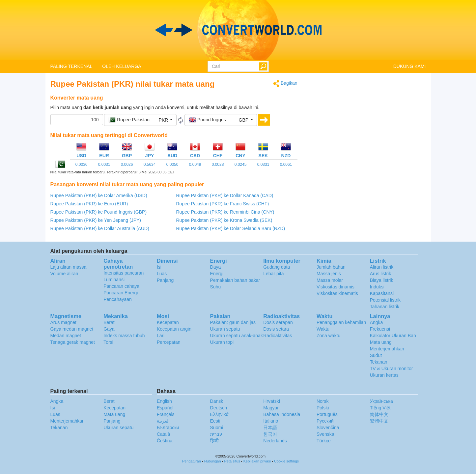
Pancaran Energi (121, 293)
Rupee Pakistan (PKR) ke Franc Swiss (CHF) (223, 204)
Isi (159, 267)
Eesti (215, 421)
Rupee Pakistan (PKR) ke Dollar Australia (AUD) (100, 228)
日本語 (270, 428)
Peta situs (232, 461)
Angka (377, 322)
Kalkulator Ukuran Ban (393, 336)
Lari (161, 336)
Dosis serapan (278, 322)
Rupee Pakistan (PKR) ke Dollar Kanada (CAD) (225, 195)
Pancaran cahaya (121, 286)
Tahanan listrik (385, 307)
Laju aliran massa (69, 267)
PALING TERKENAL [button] (71, 66)
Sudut (376, 355)
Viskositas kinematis (337, 293)
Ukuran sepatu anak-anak (237, 336)
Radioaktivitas (278, 336)
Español (165, 408)
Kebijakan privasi (257, 461)
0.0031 (104, 164)
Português (327, 414)
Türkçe (324, 441)
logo (238, 30)
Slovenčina (328, 428)
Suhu (216, 287)
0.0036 (82, 164)
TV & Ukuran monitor (392, 369)
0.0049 (195, 164)
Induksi (377, 287)
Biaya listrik (382, 280)
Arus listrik (381, 274)
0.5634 (150, 164)
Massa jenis (329, 274)
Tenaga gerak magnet (73, 342)
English (164, 401)
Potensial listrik (385, 300)
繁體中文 (379, 421)
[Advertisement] (367, 126)
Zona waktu (328, 336)
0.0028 (218, 164)
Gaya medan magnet (72, 329)
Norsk (323, 401)
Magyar (271, 408)
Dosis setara (276, 329)
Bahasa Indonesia (282, 414)
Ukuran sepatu (225, 329)
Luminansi (114, 280)
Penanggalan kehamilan (341, 322)
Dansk (217, 401)
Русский (325, 421)
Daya (216, 267)
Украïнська (381, 401)
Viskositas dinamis (336, 287)
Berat (109, 322)
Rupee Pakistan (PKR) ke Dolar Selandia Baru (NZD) (231, 228)
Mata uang (381, 342)
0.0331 (263, 164)
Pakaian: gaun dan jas (233, 322)
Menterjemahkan (387, 349)
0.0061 (286, 164)
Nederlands (275, 441)
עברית (216, 434)
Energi (217, 274)
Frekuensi (380, 329)
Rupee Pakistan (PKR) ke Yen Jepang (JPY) (96, 220)
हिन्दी (214, 441)
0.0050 (172, 164)
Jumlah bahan (331, 267)
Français (166, 414)
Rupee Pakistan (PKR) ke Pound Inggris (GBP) (99, 212)
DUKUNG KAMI (410, 66)
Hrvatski (272, 401)
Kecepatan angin (174, 329)
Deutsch (219, 408)
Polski (323, 408)
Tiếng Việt (380, 408)
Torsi (108, 342)
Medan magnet (66, 336)
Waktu (323, 329)
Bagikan (285, 84)
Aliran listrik (382, 267)
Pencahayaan (118, 299)
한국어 (270, 434)
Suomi (217, 428)
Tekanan (379, 362)
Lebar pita (273, 274)
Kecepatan (168, 322)
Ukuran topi (222, 342)
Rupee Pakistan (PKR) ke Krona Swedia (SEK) (224, 220)
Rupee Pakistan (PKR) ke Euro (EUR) (89, 204)
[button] (140, 120)
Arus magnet (63, 322)
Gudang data (277, 267)
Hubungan (213, 461)
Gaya (109, 329)
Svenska (325, 434)
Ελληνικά (219, 414)
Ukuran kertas (384, 375)
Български (168, 428)
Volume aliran (64, 274)
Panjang (165, 280)
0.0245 (241, 164)
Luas (162, 274)
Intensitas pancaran (124, 273)
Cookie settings (286, 461)
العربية (163, 421)
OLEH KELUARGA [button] (122, 66)
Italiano (271, 421)
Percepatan (169, 342)
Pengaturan (192, 461)
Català (163, 434)
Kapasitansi (382, 293)
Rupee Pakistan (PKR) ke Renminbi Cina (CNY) (225, 212)
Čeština (165, 441)
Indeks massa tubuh (124, 336)
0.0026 (127, 164)
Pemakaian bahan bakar (235, 280)
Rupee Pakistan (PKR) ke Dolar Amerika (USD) (99, 195)
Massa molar (330, 280)
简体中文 (379, 414)
